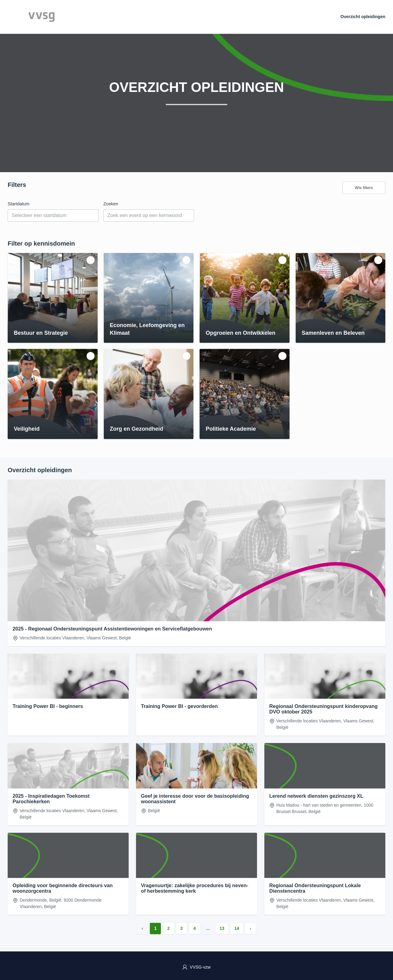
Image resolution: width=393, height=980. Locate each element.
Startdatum (19, 204)
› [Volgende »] (251, 928)
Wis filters (364, 188)
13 (222, 928)
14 (237, 928)
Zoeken (111, 204)
